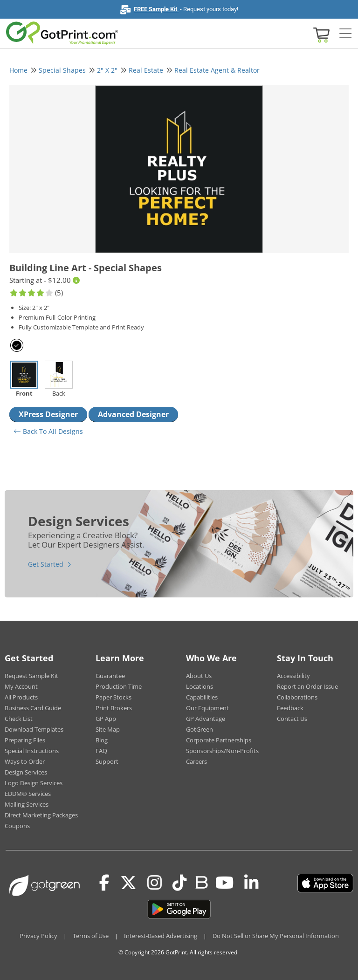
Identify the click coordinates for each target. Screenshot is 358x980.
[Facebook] (104, 883)
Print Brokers (114, 708)
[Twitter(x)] (128, 883)
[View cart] (320, 34)
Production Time (119, 686)
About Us (199, 676)
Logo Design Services (34, 783)
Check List (19, 719)
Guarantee (110, 676)
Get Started (46, 564)
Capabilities (202, 697)
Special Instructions (32, 751)
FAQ (101, 751)
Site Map (108, 729)
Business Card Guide (33, 708)
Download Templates (34, 729)
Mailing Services (27, 804)
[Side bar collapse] (345, 34)
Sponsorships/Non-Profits (222, 751)
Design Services (26, 772)
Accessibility (293, 676)
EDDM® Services (28, 794)
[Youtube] (224, 883)
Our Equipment (207, 708)
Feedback (290, 708)
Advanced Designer (133, 414)
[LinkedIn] (251, 883)
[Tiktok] (180, 883)
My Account (21, 686)
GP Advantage (206, 719)
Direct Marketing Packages (41, 815)
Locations (200, 686)
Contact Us (292, 719)
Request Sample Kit (31, 676)
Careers (196, 761)
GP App (106, 719)
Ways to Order (25, 761)
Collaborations (297, 697)
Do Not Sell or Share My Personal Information (276, 936)
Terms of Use (91, 936)
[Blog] (201, 882)
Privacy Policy (38, 936)
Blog (102, 740)
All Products (21, 697)
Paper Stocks (114, 697)
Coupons (17, 826)
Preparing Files (25, 740)
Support (107, 761)
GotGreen (200, 729)
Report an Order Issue (307, 686)
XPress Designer (48, 414)
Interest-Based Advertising (161, 936)
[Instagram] (155, 883)
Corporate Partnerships (219, 740)
